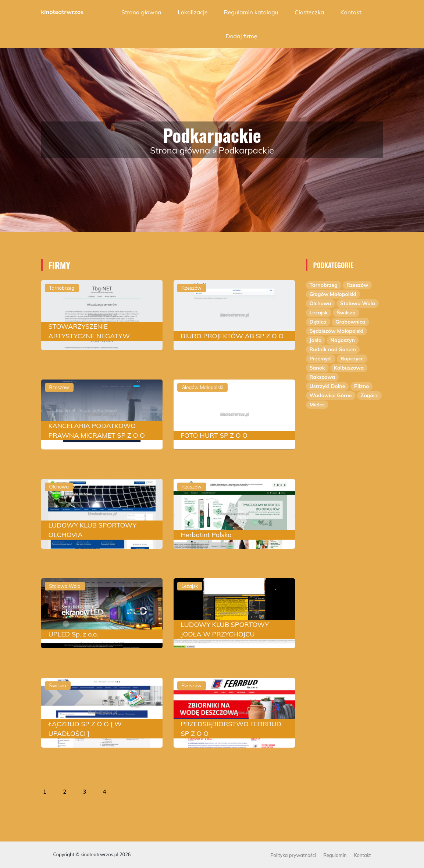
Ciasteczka (309, 12)
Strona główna (141, 12)
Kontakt (351, 12)
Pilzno (362, 386)
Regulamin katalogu (251, 12)
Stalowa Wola (358, 303)
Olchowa (320, 303)
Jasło (316, 340)
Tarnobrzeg (324, 285)
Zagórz (369, 395)
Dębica (318, 322)
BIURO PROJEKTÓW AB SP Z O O (232, 336)
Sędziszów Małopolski (337, 331)
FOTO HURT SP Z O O (214, 435)
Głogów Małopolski (333, 294)
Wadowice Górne (331, 395)
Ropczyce (352, 359)
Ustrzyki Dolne (327, 386)
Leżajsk (319, 313)
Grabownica (350, 322)
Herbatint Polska (206, 535)
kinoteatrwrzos (63, 12)
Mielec (317, 405)
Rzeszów (357, 285)
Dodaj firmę (241, 36)
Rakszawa (323, 377)
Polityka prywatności (293, 855)
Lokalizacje (193, 12)
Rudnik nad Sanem (333, 349)
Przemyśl (321, 359)
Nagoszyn (343, 340)
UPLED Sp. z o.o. (73, 634)
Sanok (317, 368)
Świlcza (346, 313)
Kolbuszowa (349, 368)
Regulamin (335, 855)
